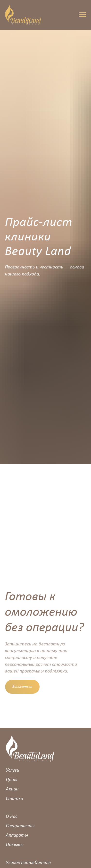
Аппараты (17, 835)
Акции (12, 789)
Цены (12, 780)
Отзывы (15, 845)
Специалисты (20, 826)
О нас (12, 817)
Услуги (12, 770)
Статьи (14, 799)
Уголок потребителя (28, 863)
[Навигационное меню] (83, 15)
